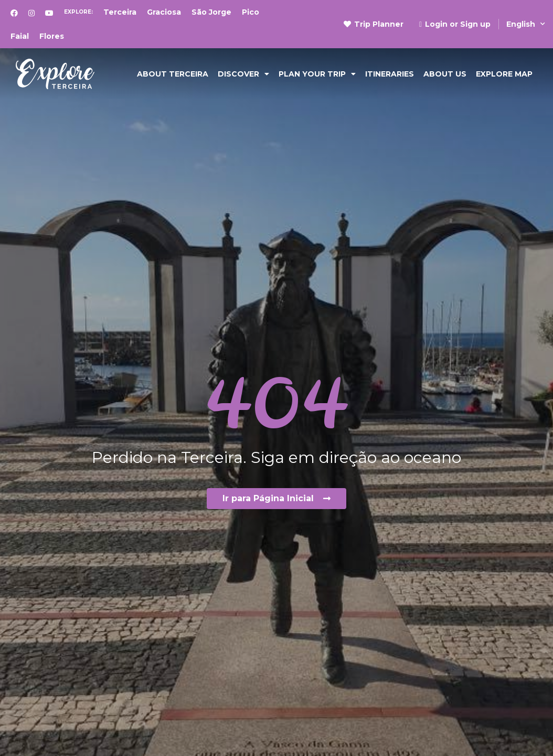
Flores (52, 36)
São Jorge (211, 12)
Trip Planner (374, 24)
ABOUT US (445, 74)
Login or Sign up (455, 24)
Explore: (78, 12)
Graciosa (164, 12)
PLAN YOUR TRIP (317, 74)
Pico (251, 12)
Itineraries (390, 74)
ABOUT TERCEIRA (173, 74)
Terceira (120, 12)
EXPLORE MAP (504, 74)
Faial (20, 36)
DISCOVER (243, 74)
